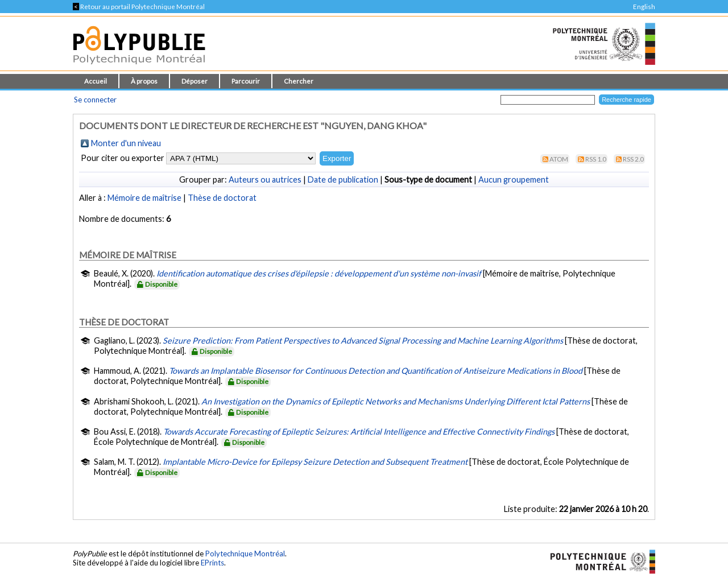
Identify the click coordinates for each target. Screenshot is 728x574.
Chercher (299, 81)
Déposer (195, 81)
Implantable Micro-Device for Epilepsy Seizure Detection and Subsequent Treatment (315, 462)
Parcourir (246, 81)
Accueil (96, 81)
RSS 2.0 (633, 159)
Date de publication (343, 179)
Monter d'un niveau (126, 143)
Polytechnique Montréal (245, 554)
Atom (559, 159)
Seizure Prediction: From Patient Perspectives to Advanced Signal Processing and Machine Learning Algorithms (363, 340)
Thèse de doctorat (222, 198)
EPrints (212, 563)
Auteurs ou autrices (265, 179)
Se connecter (95, 100)
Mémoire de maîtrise (144, 198)
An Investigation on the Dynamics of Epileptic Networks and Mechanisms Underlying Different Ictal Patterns (396, 401)
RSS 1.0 (596, 159)
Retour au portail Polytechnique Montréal (139, 7)
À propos (144, 81)
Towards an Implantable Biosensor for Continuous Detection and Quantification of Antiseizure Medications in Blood (376, 371)
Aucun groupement (514, 179)
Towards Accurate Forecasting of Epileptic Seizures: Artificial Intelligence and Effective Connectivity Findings (359, 431)
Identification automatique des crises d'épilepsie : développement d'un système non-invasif (319, 273)
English (644, 7)
